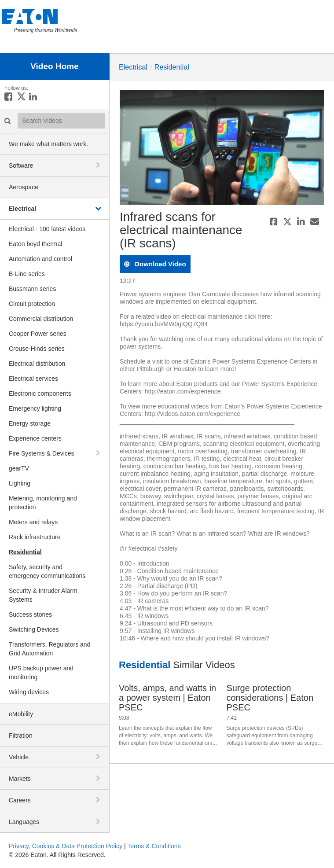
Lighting (20, 483)
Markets (20, 779)
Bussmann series (32, 289)
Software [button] (21, 166)
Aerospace (24, 187)
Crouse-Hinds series (37, 349)
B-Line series (27, 274)
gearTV (19, 468)
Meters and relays (33, 522)
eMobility (21, 714)
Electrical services (33, 379)
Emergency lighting (35, 408)
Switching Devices (34, 629)
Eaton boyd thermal (35, 244)
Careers (20, 800)
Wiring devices (29, 692)
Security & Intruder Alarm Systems (43, 595)
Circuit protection (32, 304)
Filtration (21, 736)
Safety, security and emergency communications (47, 571)
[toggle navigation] (99, 165)
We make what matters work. (48, 144)
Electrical (22, 209)
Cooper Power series (38, 334)
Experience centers (35, 438)
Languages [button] (24, 822)
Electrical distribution (37, 364)
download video (160, 264)
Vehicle (19, 757)
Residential (25, 552)
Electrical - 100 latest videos (47, 229)
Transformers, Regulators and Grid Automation (50, 649)
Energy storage (30, 423)
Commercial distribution (41, 319)
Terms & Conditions (154, 846)
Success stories (30, 614)
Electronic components (40, 394)
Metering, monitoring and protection (43, 503)
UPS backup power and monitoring (41, 673)
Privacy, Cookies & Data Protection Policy (66, 846)
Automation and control (40, 259)
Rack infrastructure (35, 537)
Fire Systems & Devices (42, 453)
